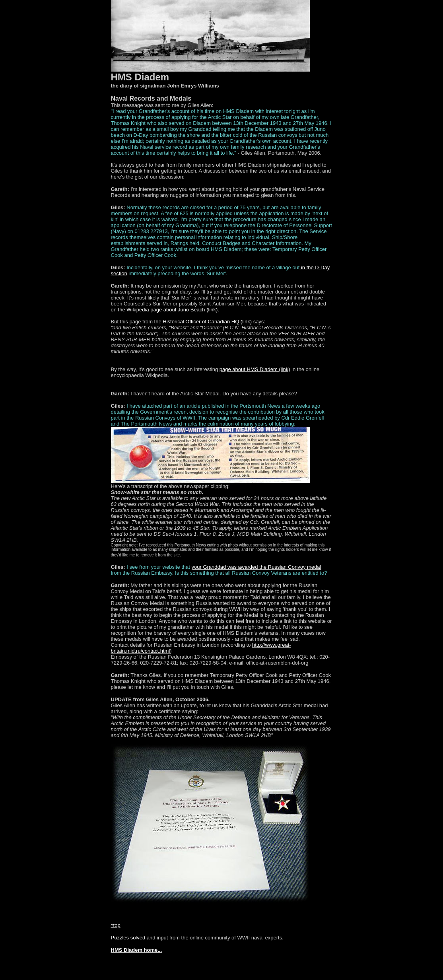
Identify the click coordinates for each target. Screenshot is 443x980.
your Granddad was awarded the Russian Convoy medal (256, 567)
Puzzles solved (128, 938)
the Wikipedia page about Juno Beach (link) (168, 310)
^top (116, 925)
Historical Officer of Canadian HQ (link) (207, 322)
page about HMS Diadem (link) (255, 369)
